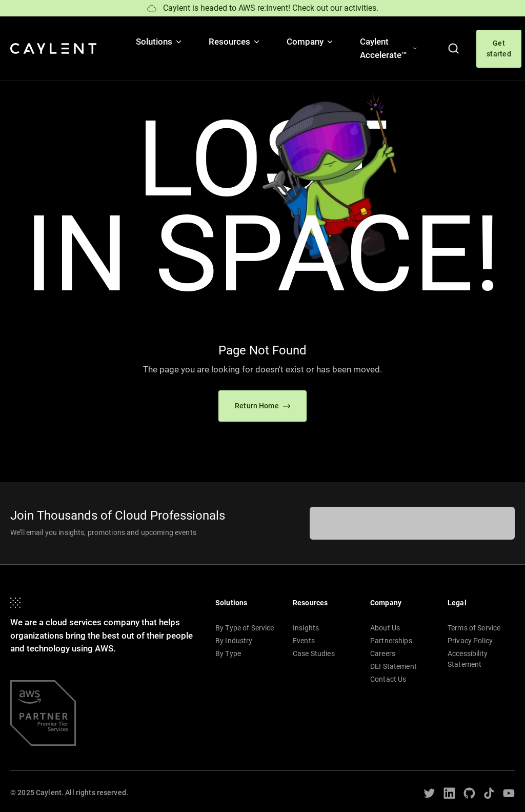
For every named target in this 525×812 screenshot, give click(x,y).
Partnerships (391, 641)
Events (304, 641)
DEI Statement (393, 666)
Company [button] (310, 42)
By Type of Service (245, 628)
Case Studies (314, 653)
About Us (385, 628)
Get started (499, 48)
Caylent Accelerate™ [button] (389, 48)
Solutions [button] (159, 42)
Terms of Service (474, 628)
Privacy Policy (470, 641)
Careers (383, 653)
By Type (228, 653)
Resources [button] (235, 42)
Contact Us (388, 679)
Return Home (262, 406)
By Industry (234, 641)
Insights (306, 628)
